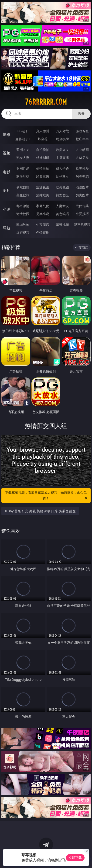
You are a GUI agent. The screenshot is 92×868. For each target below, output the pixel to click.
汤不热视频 (82, 225)
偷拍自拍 (43, 168)
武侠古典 (82, 206)
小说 (7, 209)
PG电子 (23, 131)
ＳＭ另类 (82, 158)
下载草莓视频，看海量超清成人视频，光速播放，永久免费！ (47, 496)
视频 (7, 153)
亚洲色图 (43, 187)
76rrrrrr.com (46, 102)
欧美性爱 (82, 168)
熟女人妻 (23, 158)
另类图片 (82, 195)
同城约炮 (23, 225)
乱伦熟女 (62, 176)
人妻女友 (62, 206)
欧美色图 (62, 187)
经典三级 (43, 176)
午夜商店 (43, 225)
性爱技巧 (82, 214)
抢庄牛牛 (82, 139)
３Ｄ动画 (82, 150)
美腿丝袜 (23, 195)
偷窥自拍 (23, 187)
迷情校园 (23, 214)
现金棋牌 (62, 139)
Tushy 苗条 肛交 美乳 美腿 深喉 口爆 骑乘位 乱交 (40, 511)
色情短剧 (43, 233)
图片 (7, 190)
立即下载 (75, 858)
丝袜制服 (43, 158)
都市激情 (23, 206)
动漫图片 (82, 187)
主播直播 (62, 158)
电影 (7, 172)
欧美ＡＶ (62, 150)
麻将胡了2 (23, 139)
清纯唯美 (43, 195)
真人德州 (43, 131)
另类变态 (82, 176)
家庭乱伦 (43, 206)
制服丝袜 (23, 176)
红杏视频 (23, 233)
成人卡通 (62, 168)
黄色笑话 (62, 214)
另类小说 (43, 214)
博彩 (7, 134)
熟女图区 (62, 195)
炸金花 (43, 139)
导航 (7, 228)
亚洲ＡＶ (23, 150)
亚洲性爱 (23, 168)
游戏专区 (82, 131)
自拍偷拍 (43, 150)
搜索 (81, 114)
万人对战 (62, 131)
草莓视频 (62, 225)
